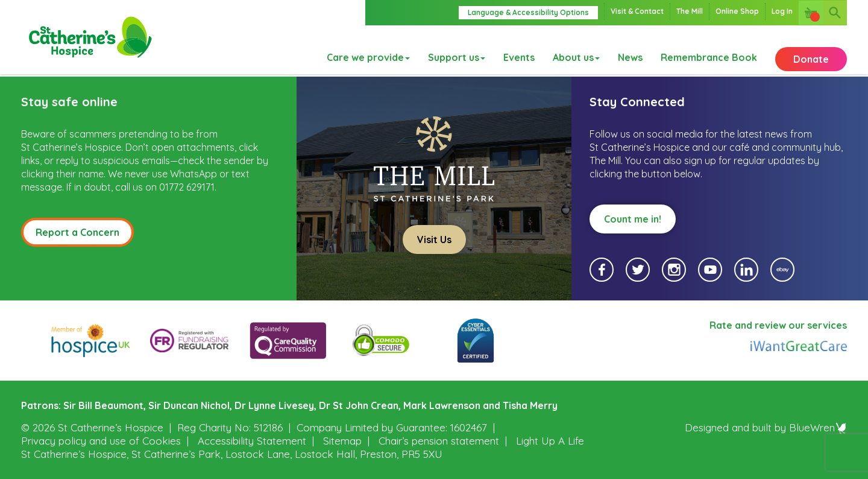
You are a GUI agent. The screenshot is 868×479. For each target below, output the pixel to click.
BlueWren (818, 427)
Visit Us (434, 239)
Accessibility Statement (252, 441)
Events (519, 50)
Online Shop (737, 11)
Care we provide (368, 50)
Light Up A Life (550, 441)
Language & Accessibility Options (528, 12)
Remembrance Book (709, 50)
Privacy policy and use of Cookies (101, 441)
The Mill (690, 11)
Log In (782, 11)
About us (576, 50)
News (630, 50)
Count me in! (633, 219)
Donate (811, 50)
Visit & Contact (637, 11)
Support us (457, 50)
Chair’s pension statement (439, 441)
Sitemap (342, 441)
